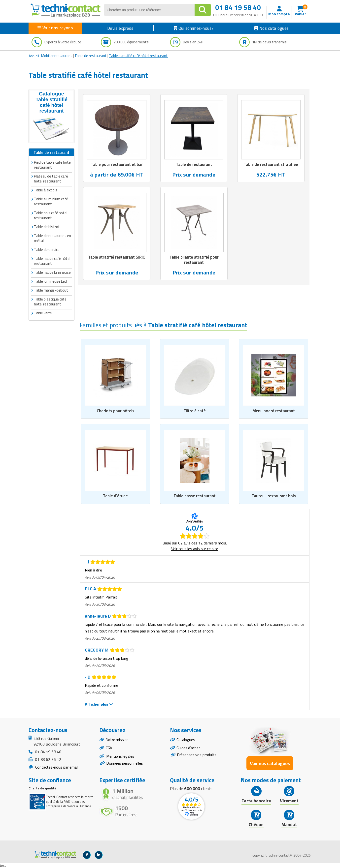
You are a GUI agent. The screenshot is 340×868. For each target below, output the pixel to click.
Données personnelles (125, 764)
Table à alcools (46, 190)
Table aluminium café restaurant (51, 201)
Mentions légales (120, 757)
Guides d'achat (189, 748)
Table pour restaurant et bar (117, 165)
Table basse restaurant (195, 496)
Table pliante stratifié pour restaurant (194, 260)
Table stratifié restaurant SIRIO (117, 257)
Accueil (34, 56)
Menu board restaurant (274, 411)
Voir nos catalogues (270, 763)
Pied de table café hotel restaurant (53, 165)
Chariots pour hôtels (116, 411)
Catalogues (186, 740)
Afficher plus (99, 704)
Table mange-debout (51, 290)
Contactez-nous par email (56, 767)
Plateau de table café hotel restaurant (51, 179)
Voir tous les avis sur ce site (195, 549)
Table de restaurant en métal (52, 238)
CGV (109, 748)
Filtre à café (195, 411)
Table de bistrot (47, 227)
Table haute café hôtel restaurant (52, 261)
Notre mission (118, 740)
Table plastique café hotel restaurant (50, 302)
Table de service (47, 250)
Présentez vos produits (197, 755)
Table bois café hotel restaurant (51, 215)
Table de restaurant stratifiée (271, 165)
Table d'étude (116, 496)
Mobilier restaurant (57, 56)
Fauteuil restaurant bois (274, 496)
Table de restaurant (91, 56)
